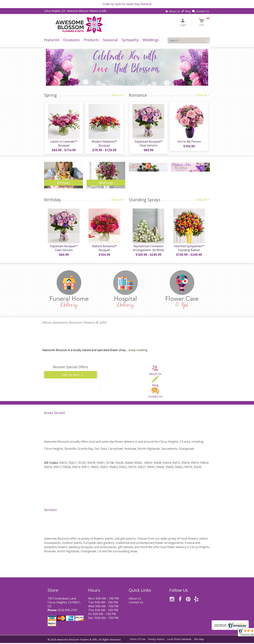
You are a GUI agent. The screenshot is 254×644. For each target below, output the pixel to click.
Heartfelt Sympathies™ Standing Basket (189, 249)
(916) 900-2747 (68, 611)
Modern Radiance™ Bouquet (104, 144)
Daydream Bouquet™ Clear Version (148, 144)
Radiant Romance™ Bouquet (104, 249)
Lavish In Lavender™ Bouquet (64, 144)
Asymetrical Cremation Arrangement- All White (148, 249)
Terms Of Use (137, 640)
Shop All (118, 95)
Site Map (199, 640)
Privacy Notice (156, 640)
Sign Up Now (71, 376)
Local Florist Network (179, 640)
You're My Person (189, 142)
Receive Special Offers (70, 368)
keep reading (138, 351)
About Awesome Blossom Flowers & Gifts (75, 324)
